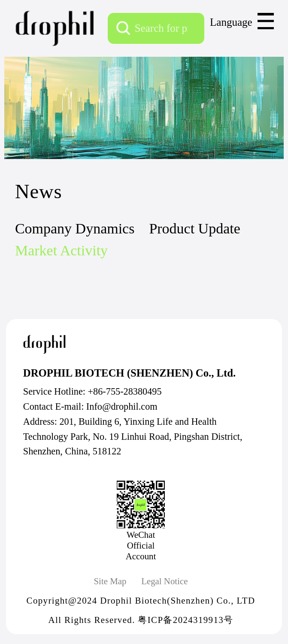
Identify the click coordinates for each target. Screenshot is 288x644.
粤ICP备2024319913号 (185, 620)
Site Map (110, 581)
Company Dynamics (75, 228)
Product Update (194, 228)
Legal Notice (164, 581)
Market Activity (61, 250)
